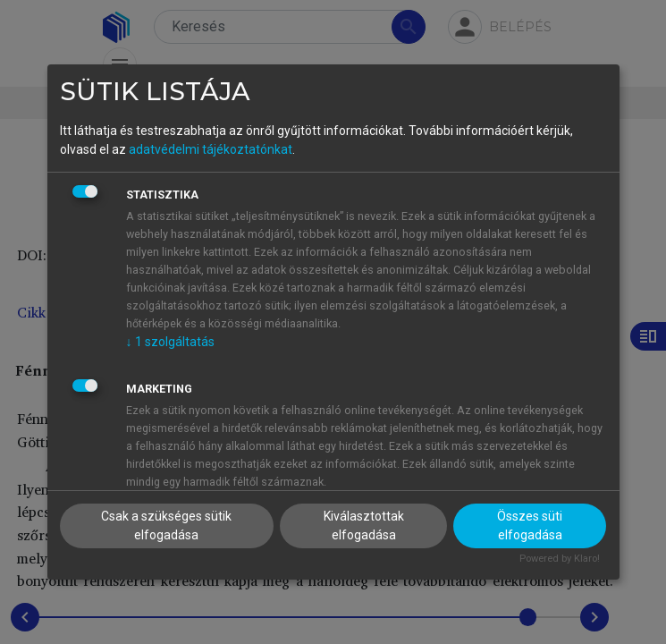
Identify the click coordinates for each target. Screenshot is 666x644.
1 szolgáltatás (170, 342)
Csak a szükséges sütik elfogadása (166, 525)
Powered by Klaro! (560, 559)
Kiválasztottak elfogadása (364, 525)
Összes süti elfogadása (530, 525)
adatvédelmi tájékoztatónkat (211, 149)
